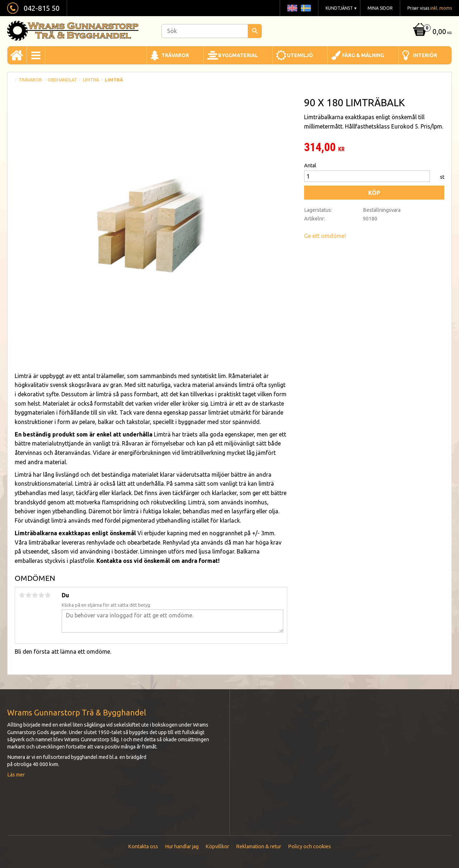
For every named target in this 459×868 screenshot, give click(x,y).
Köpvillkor (217, 846)
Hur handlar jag (182, 846)
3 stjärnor (35, 595)
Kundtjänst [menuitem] (339, 8)
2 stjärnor (28, 595)
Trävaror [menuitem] (175, 55)
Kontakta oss (143, 846)
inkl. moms (441, 8)
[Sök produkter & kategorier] (212, 31)
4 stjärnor (41, 595)
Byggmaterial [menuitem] (238, 55)
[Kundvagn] (432, 32)
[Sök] (255, 31)
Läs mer (16, 775)
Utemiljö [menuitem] (300, 55)
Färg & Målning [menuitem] (363, 55)
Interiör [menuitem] (425, 55)
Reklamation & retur (259, 846)
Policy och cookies (309, 846)
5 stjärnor (48, 595)
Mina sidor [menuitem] (380, 8)
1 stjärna (22, 595)
